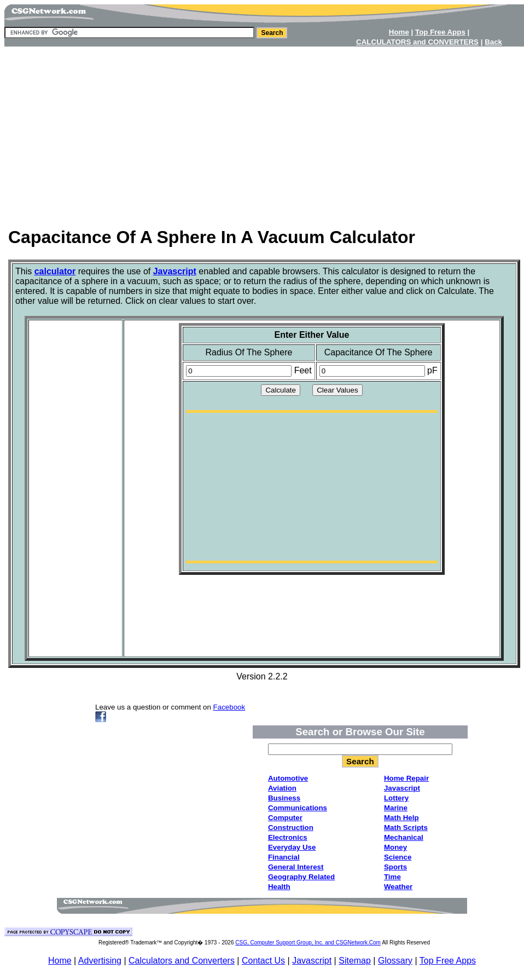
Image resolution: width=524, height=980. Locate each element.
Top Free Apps (448, 961)
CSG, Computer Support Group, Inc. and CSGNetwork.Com (308, 942)
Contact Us (263, 961)
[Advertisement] (262, 133)
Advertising (100, 961)
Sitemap (355, 961)
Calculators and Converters (182, 961)
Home (60, 961)
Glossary (395, 961)
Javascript (312, 961)
